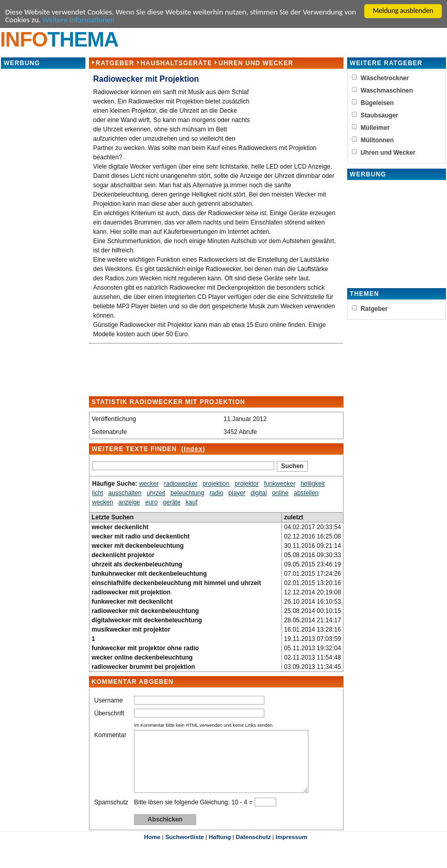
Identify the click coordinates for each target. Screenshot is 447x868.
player (237, 496)
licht (98, 496)
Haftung (220, 852)
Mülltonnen (378, 143)
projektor (247, 486)
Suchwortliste (184, 852)
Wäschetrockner (385, 81)
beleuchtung (187, 496)
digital (258, 496)
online (280, 496)
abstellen (306, 496)
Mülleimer (376, 130)
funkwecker (280, 486)
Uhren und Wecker (256, 66)
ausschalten (125, 496)
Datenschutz (254, 852)
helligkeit (313, 486)
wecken (103, 505)
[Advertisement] (43, 228)
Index (193, 452)
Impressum (292, 852)
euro (152, 505)
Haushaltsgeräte (176, 66)
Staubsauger (380, 118)
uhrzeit (156, 496)
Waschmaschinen (387, 93)
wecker (149, 486)
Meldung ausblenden (403, 11)
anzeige (129, 505)
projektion (216, 486)
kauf (192, 505)
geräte (172, 505)
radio (217, 496)
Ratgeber (115, 66)
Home (152, 852)
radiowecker (181, 486)
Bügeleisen (378, 106)
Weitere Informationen (151, 22)
